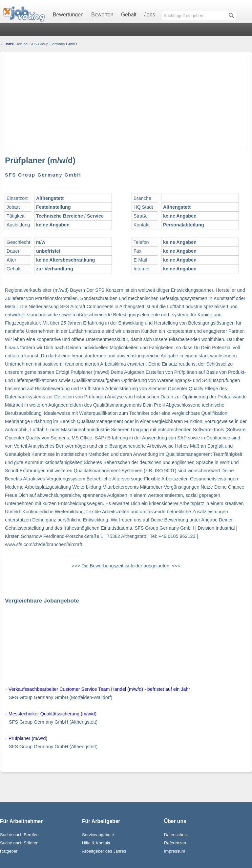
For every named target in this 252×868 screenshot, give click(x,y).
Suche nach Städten (19, 843)
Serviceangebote (98, 835)
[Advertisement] (126, 103)
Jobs (150, 15)
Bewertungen (68, 15)
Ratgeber (9, 851)
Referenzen (175, 843)
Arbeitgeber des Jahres (104, 851)
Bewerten (102, 15)
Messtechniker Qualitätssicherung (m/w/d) (52, 714)
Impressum (175, 851)
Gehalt (129, 15)
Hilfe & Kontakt (96, 843)
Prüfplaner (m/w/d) (28, 738)
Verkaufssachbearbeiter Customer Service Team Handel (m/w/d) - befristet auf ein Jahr (99, 689)
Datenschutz (176, 835)
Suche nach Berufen (19, 835)
